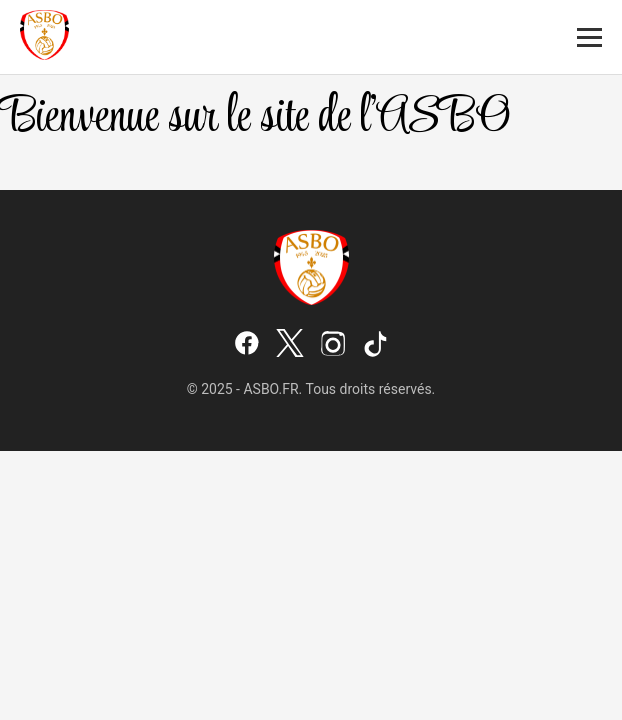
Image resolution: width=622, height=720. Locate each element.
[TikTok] (376, 345)
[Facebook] (247, 345)
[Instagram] (333, 345)
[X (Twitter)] (290, 345)
